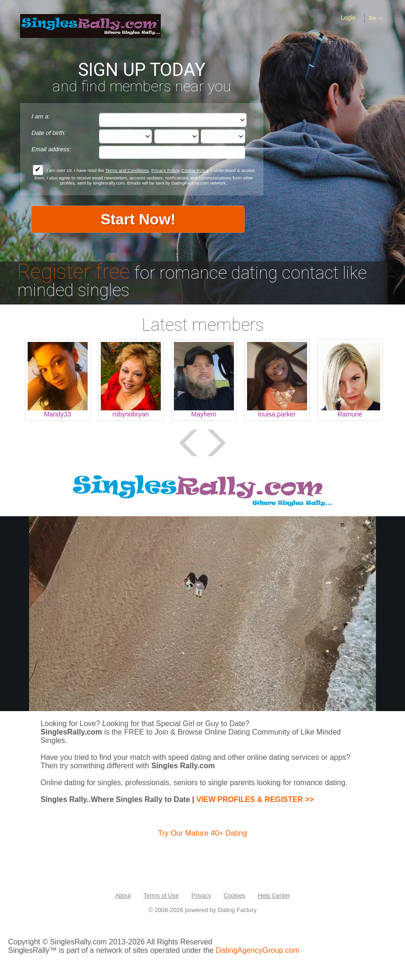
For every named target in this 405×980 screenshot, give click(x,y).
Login (348, 18)
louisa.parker (277, 414)
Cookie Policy (195, 170)
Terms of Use (161, 895)
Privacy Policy (165, 170)
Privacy (201, 895)
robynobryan (131, 414)
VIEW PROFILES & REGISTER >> (255, 799)
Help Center (274, 895)
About (123, 895)
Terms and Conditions (127, 170)
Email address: (51, 149)
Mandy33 (58, 414)
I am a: (41, 116)
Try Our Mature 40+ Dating (202, 833)
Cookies (234, 895)
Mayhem (204, 414)
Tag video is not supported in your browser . (202, 614)
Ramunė (350, 414)
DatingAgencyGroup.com (258, 950)
